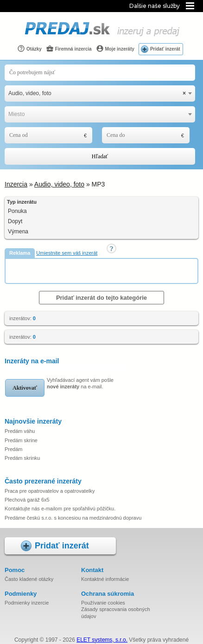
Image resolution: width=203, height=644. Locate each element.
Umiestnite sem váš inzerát (67, 253)
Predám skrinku (22, 458)
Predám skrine (21, 440)
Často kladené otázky (29, 579)
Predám (14, 449)
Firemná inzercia (69, 48)
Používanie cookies (103, 603)
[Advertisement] (104, 270)
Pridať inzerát (165, 49)
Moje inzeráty (115, 48)
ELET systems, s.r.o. (102, 640)
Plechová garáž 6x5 (27, 500)
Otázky (29, 48)
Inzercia (16, 184)
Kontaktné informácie (105, 579)
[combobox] (100, 93)
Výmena (18, 232)
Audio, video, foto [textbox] (97, 93)
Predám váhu (20, 431)
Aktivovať (25, 388)
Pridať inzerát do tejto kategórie (101, 298)
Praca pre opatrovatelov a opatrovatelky (50, 491)
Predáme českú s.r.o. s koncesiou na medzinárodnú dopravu (73, 518)
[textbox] (100, 114)
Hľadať (100, 156)
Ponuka (17, 211)
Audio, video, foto (59, 184)
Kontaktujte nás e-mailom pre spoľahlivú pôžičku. (60, 509)
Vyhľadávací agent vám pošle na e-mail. (80, 383)
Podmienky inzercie (27, 603)
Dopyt (15, 221)
